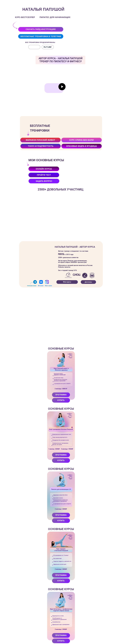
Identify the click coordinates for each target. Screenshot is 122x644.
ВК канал (41, 286)
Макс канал (48, 286)
